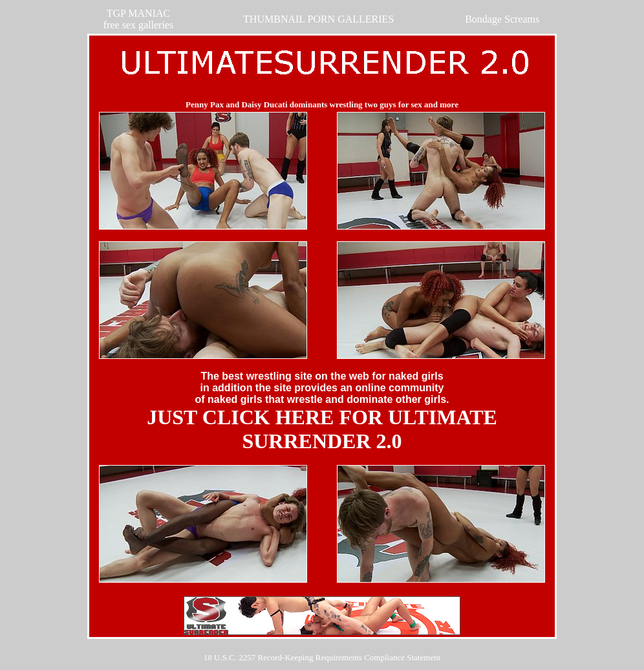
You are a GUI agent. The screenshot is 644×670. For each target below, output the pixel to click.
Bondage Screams (502, 19)
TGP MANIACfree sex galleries (138, 19)
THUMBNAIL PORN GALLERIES (318, 19)
